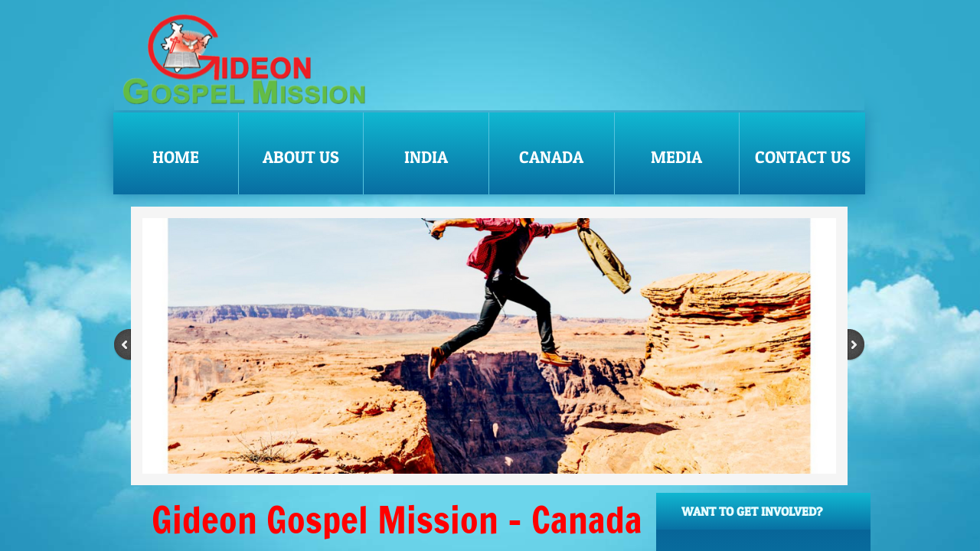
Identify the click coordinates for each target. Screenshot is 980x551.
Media (676, 157)
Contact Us (803, 157)
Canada (551, 157)
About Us (301, 157)
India (426, 157)
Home (176, 157)
